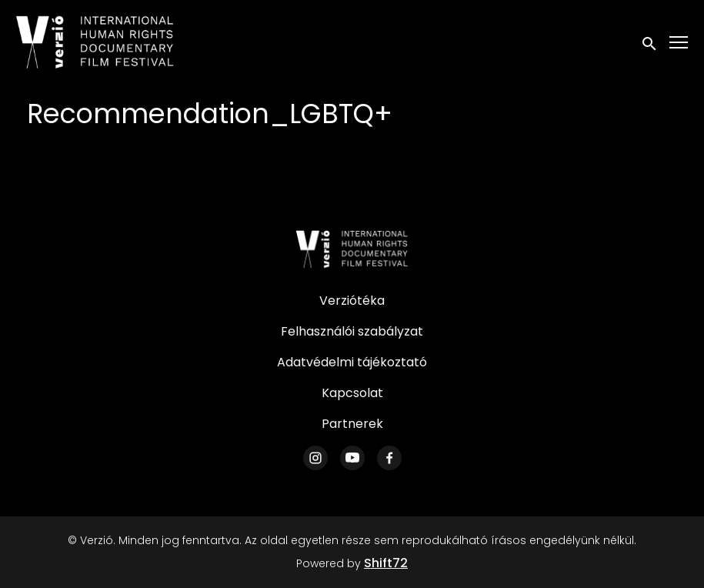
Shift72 (386, 563)
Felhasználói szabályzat (352, 331)
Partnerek (352, 424)
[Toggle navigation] (679, 43)
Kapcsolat (352, 393)
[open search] (650, 42)
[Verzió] (352, 249)
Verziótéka (352, 301)
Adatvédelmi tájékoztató (352, 362)
